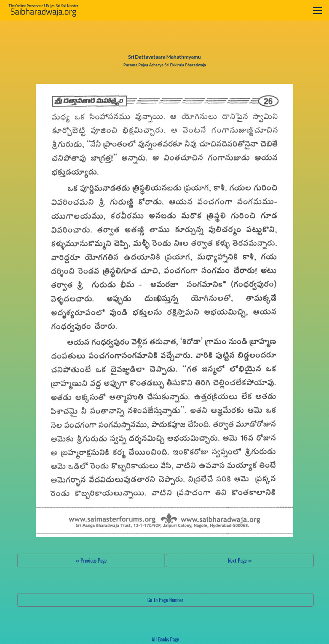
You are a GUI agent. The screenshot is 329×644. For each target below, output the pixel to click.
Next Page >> (240, 560)
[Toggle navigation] (317, 10)
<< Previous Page (91, 560)
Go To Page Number (165, 600)
